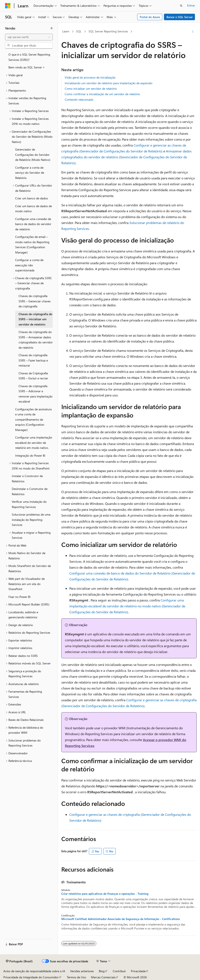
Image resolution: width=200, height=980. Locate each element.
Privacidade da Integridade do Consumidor (31, 977)
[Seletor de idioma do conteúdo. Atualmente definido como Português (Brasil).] (19, 961)
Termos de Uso (76, 977)
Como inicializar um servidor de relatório (91, 89)
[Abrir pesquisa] (181, 6)
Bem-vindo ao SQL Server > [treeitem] (27, 67)
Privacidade (138, 971)
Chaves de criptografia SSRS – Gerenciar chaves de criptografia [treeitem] (35, 301)
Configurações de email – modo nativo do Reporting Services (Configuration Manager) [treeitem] (32, 245)
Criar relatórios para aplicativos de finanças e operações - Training (105, 894)
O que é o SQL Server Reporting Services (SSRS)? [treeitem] (29, 57)
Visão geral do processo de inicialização (90, 77)
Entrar (191, 5)
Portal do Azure (150, 17)
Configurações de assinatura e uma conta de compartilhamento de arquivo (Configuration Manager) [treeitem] (33, 419)
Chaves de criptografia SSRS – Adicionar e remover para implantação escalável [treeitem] (36, 394)
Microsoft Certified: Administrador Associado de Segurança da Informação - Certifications (121, 919)
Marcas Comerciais (103, 977)
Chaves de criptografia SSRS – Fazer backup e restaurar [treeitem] (33, 360)
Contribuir (119, 971)
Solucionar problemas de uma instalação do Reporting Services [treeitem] (31, 520)
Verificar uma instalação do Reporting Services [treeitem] (29, 504)
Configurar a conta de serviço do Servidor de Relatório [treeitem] (30, 173)
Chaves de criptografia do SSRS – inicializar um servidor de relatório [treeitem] (35, 319)
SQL (79, 31)
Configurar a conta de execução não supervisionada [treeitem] (29, 265)
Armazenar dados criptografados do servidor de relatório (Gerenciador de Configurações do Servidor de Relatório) (126, 157)
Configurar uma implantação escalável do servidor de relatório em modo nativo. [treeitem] (34, 443)
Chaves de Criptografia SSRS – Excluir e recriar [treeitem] (33, 376)
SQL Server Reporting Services (108, 31)
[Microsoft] (8, 6)
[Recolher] (52, 28)
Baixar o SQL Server (180, 17)
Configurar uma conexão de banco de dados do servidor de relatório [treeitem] (33, 224)
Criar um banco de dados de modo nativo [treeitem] (34, 209)
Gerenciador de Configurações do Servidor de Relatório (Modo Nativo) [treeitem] (33, 155)
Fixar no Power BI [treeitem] (19, 597)
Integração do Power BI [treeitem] (30, 455)
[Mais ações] (193, 32)
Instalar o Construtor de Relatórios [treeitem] (27, 479)
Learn (66, 31)
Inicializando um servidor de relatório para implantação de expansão (109, 83)
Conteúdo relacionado (79, 99)
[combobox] (29, 37)
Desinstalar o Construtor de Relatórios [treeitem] (30, 491)
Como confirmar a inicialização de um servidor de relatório (102, 94)
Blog (102, 971)
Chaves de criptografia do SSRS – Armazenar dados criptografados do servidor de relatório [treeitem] (36, 340)
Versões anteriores (82, 971)
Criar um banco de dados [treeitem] (32, 198)
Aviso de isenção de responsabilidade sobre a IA (34, 971)
